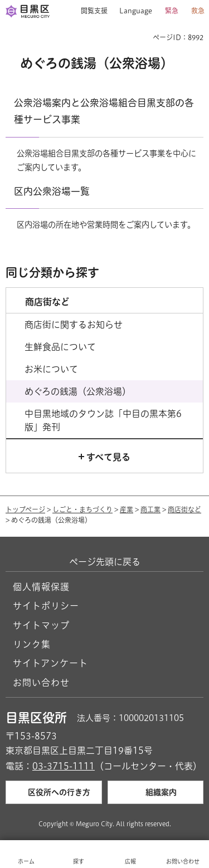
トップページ (25, 509)
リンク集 (32, 644)
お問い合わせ (41, 683)
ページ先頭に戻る (105, 562)
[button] (90, 11)
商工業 (150, 509)
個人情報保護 (41, 587)
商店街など (184, 509)
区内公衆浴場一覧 (52, 191)
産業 (127, 509)
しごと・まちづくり (82, 509)
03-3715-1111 (64, 766)
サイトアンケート (50, 663)
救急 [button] (198, 11)
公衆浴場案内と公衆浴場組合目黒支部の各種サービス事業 (104, 111)
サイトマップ (41, 625)
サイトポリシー (46, 606)
